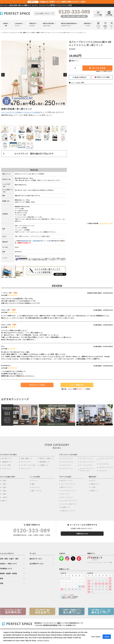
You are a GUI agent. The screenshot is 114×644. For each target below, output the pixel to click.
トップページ (5, 33)
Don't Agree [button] (96, 637)
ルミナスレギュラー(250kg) (11, 112)
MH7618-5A (25, 241)
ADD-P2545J (36, 241)
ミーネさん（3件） (7, 293)
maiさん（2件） (6, 310)
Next (65, 75)
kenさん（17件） (6, 325)
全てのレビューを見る (37, 385)
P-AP (49, 241)
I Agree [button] (107, 637)
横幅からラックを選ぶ (29, 33)
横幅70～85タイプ (41, 33)
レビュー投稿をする (76, 386)
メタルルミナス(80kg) (31, 112)
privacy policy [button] (43, 641)
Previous (3, 75)
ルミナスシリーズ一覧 (16, 33)
